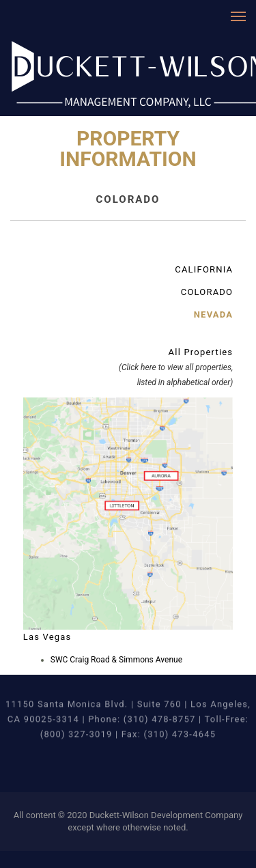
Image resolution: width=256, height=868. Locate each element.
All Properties (176, 367)
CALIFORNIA (204, 269)
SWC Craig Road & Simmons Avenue (116, 660)
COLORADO (207, 292)
